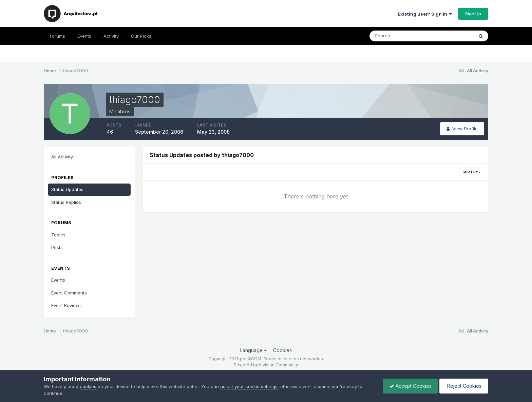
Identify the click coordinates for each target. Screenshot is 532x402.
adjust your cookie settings (249, 386)
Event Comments (69, 293)
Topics (58, 235)
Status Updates (67, 189)
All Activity (62, 157)
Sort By (472, 172)
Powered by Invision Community (266, 365)
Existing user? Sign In (425, 14)
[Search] (399, 36)
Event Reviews (66, 305)
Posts (57, 247)
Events (84, 36)
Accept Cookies (409, 386)
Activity (111, 36)
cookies (88, 386)
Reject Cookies (463, 386)
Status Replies (66, 202)
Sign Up (473, 14)
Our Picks (141, 36)
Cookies (282, 350)
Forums (58, 36)
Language (253, 350)
